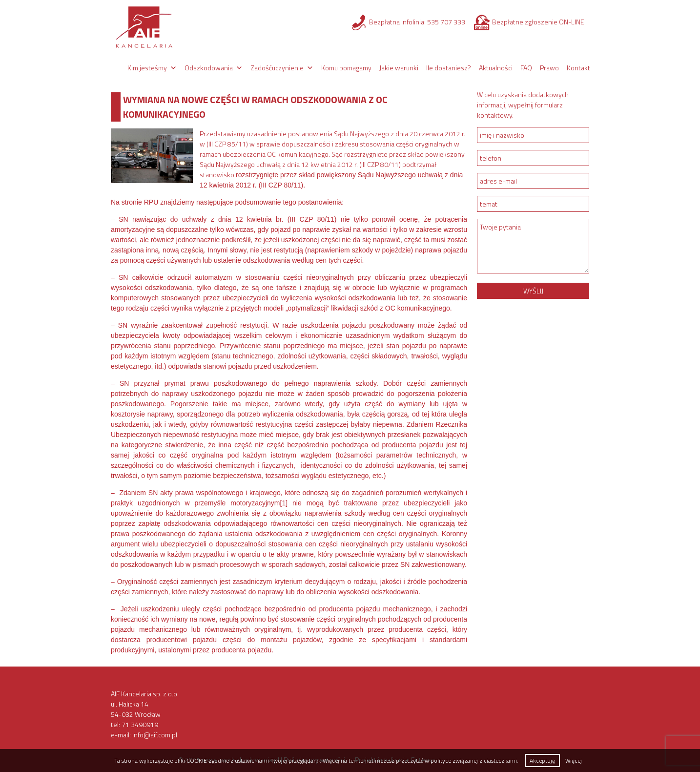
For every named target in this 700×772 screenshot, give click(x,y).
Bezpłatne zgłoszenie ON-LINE (538, 22)
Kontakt (578, 68)
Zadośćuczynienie (277, 68)
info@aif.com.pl (155, 735)
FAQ (526, 68)
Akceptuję (542, 761)
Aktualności (496, 68)
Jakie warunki (399, 68)
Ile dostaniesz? (449, 68)
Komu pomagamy (346, 68)
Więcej (574, 761)
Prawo (549, 68)
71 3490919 (140, 724)
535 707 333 (446, 22)
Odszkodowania (209, 68)
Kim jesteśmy (147, 68)
